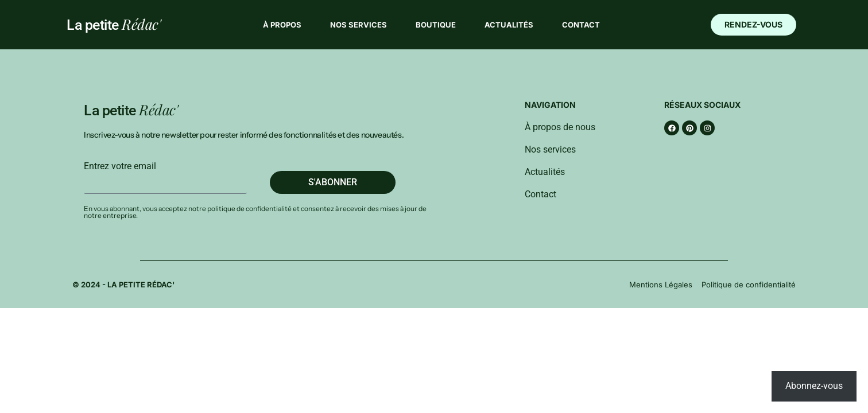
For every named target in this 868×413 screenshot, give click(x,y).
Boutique (436, 25)
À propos (282, 25)
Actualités (509, 25)
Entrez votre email (120, 166)
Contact (581, 25)
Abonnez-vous (814, 386)
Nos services (359, 25)
